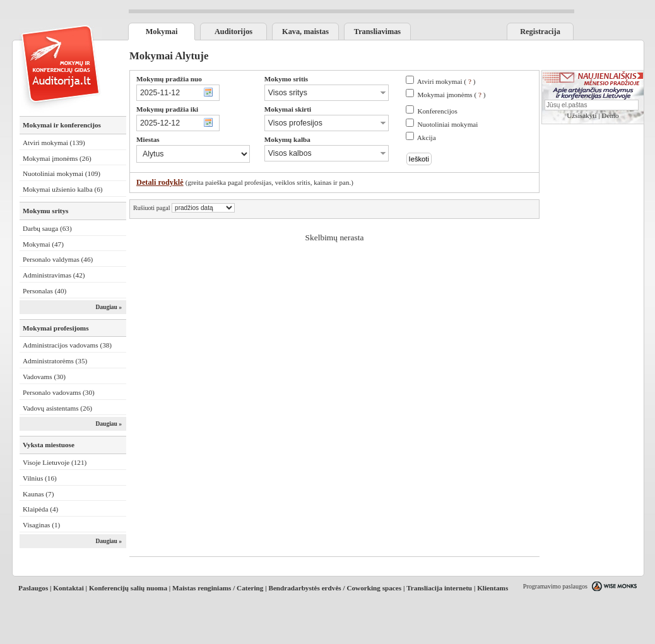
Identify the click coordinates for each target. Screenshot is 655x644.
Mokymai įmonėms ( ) (451, 95)
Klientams (493, 588)
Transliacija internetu (439, 588)
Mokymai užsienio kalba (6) (62, 189)
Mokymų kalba (287, 139)
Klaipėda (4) (40, 509)
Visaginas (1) (41, 525)
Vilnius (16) (40, 478)
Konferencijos (437, 111)
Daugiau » (109, 307)
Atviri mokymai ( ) (446, 81)
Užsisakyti (581, 115)
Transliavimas (377, 32)
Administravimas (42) (54, 275)
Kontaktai (68, 588)
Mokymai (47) (43, 244)
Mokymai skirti (288, 109)
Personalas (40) (44, 291)
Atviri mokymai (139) (54, 143)
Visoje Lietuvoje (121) (55, 462)
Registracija (540, 32)
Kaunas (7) (38, 494)
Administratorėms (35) (55, 361)
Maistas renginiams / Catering (218, 588)
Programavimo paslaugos (555, 586)
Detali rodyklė (160, 182)
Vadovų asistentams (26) (57, 408)
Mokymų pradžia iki (167, 109)
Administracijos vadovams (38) (67, 345)
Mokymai (162, 32)
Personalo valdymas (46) (58, 259)
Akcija (427, 138)
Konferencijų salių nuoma (128, 588)
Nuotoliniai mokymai (447, 124)
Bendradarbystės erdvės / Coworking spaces (335, 588)
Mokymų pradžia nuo (169, 79)
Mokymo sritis (286, 79)
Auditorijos (233, 32)
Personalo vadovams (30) (59, 392)
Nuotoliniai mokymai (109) (62, 173)
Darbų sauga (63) (47, 228)
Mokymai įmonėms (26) (57, 158)
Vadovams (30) (44, 377)
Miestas (148, 139)
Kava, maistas (305, 32)
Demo (610, 115)
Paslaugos (33, 588)
